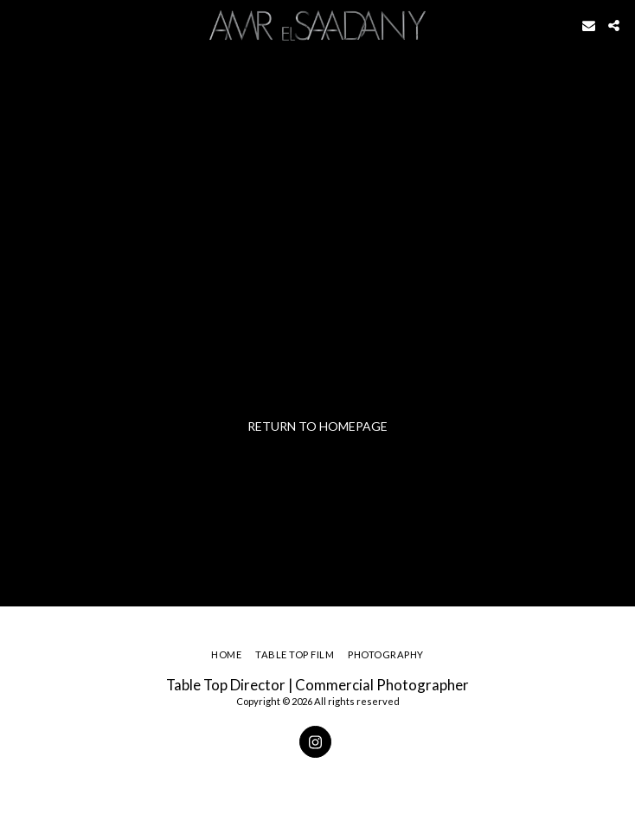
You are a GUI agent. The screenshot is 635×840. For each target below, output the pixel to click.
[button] (19, 25)
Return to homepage (317, 426)
